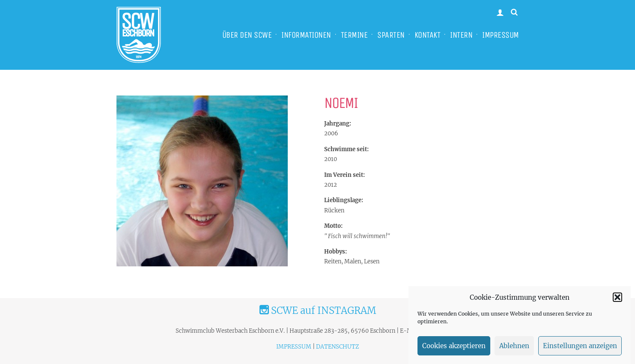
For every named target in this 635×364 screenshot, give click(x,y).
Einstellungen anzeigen (580, 348)
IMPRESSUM (501, 35)
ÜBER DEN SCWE (247, 35)
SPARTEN (391, 35)
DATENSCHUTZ (337, 347)
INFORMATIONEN (306, 35)
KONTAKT (428, 35)
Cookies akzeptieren (454, 348)
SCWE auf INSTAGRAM (318, 310)
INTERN (461, 35)
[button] (617, 300)
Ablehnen (514, 348)
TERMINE (354, 35)
